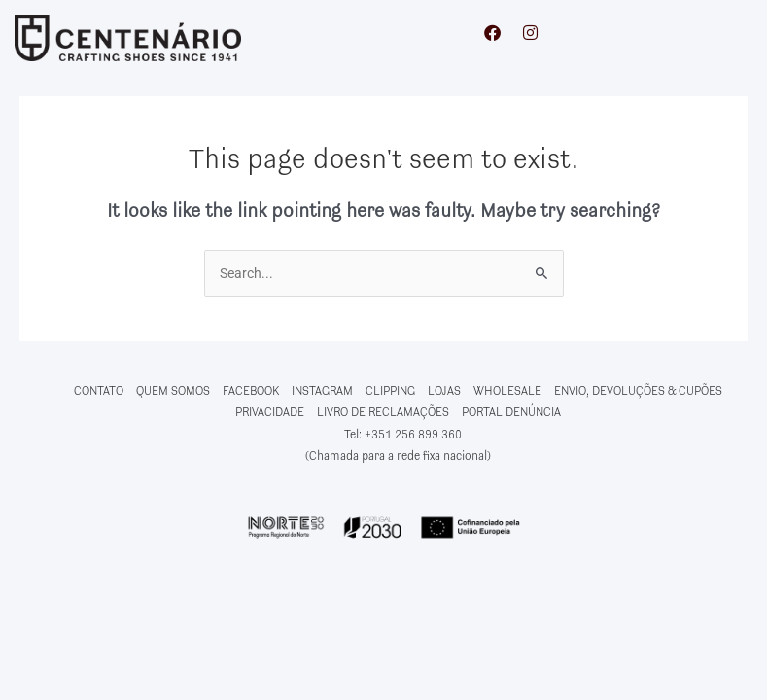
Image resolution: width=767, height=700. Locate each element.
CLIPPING (390, 391)
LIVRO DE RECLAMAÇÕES (383, 413)
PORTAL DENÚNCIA (511, 413)
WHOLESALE (507, 391)
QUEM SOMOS (173, 391)
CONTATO (99, 391)
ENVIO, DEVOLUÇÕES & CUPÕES (638, 391)
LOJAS (444, 391)
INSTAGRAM (322, 391)
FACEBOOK (251, 391)
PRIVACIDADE (270, 413)
